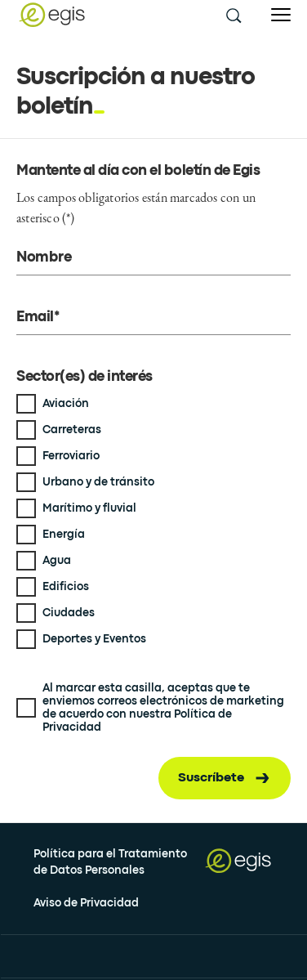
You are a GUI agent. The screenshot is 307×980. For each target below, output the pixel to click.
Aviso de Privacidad (86, 903)
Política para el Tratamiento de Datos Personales (110, 862)
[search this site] (233, 15)
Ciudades (69, 613)
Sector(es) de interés (85, 377)
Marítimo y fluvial (89, 508)
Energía (64, 535)
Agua (57, 561)
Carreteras (72, 430)
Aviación (66, 404)
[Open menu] (281, 15)
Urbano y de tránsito (98, 482)
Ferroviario (71, 456)
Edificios (66, 587)
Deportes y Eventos (94, 639)
